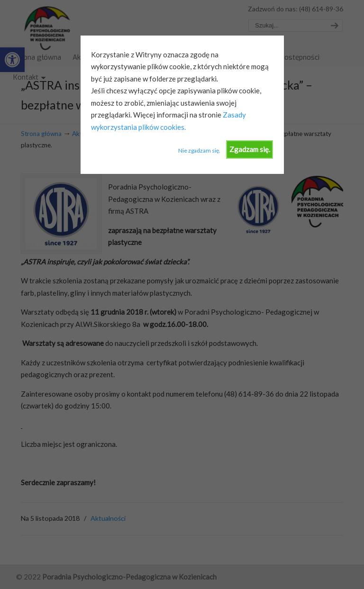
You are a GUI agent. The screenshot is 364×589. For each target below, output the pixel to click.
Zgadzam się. (250, 149)
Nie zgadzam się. (199, 150)
